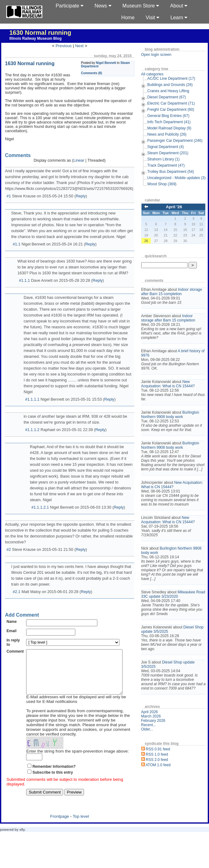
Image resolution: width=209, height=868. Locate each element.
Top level (81, 826)
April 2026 (150, 712)
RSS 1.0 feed (157, 754)
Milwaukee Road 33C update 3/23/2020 (173, 594)
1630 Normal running (40, 33)
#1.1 (17, 244)
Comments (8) (92, 73)
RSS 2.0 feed (157, 760)
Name (12, 622)
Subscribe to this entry (53, 782)
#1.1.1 (24, 281)
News (103, 6)
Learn (179, 18)
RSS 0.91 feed (158, 749)
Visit (153, 18)
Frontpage (60, 826)
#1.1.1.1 (32, 399)
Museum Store (141, 6)
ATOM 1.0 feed (158, 765)
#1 (9, 196)
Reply (81, 196)
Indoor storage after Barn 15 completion (172, 292)
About (179, 6)
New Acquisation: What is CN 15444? (168, 384)
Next (79, 46)
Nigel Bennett (106, 63)
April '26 (174, 207)
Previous (64, 46)
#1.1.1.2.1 (40, 507)
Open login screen (156, 55)
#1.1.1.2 (32, 430)
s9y (22, 839)
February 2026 (153, 721)
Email (12, 631)
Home (128, 18)
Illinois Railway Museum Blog (35, 38)
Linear (79, 160)
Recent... (149, 725)
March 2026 (151, 716)
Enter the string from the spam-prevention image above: (77, 760)
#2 (9, 550)
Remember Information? (54, 776)
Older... (147, 729)
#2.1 (17, 592)
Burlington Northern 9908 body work (170, 415)
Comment (15, 651)
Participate (70, 6)
